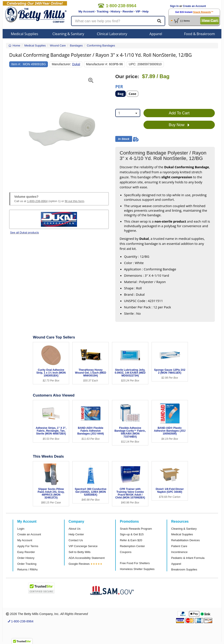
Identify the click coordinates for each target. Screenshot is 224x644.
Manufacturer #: (97, 64)
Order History (26, 558)
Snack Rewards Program (136, 529)
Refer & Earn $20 (131, 540)
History (115, 11)
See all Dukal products (24, 233)
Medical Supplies (25, 34)
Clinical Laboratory (112, 34)
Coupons (126, 552)
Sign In (174, 6)
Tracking (102, 11)
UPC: (133, 64)
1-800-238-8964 (37, 201)
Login (21, 529)
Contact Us (76, 540)
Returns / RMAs (27, 569)
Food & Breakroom (199, 34)
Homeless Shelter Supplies (137, 569)
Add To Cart (179, 113)
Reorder (128, 11)
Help (145, 11)
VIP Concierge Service (83, 546)
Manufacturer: (61, 64)
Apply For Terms (28, 546)
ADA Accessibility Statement (87, 558)
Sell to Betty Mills (80, 552)
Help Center (76, 534)
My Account (87, 11)
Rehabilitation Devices (185, 540)
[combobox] (128, 113)
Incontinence (179, 552)
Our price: (127, 76)
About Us (75, 529)
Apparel (156, 34)
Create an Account (194, 6)
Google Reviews (79, 564)
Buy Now (179, 125)
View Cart (210, 21)
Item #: (16, 64)
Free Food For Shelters (135, 563)
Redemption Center (132, 546)
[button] (13, 128)
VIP (138, 11)
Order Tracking (27, 564)
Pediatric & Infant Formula (188, 558)
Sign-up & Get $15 (132, 534)
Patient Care (179, 546)
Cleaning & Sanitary (68, 34)
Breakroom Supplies (184, 569)
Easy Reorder (26, 552)
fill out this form (74, 201)
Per (119, 86)
